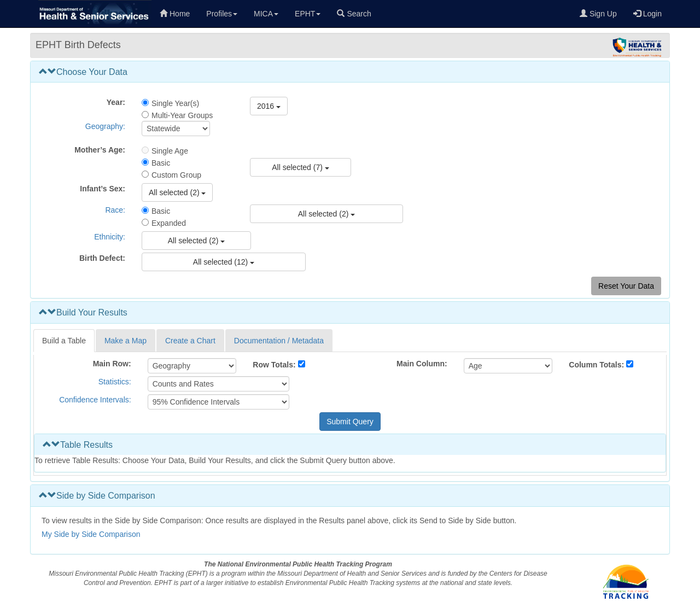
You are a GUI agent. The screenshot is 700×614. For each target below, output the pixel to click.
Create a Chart (190, 341)
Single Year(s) (175, 103)
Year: (116, 102)
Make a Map (126, 341)
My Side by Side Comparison (91, 534)
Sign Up (598, 14)
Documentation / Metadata (279, 341)
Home (175, 14)
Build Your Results (83, 312)
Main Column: (422, 364)
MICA (266, 14)
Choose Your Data (83, 72)
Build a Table (64, 341)
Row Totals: (274, 365)
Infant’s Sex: (103, 189)
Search (354, 14)
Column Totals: (596, 365)
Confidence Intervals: (95, 400)
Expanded (169, 223)
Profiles (222, 14)
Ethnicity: (110, 237)
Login (647, 14)
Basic (161, 163)
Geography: (105, 126)
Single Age (170, 151)
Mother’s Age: (100, 150)
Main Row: (112, 364)
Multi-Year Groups (182, 115)
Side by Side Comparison (97, 496)
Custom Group (176, 175)
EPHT (308, 14)
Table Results (78, 445)
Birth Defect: (102, 258)
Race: (115, 210)
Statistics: (115, 382)
